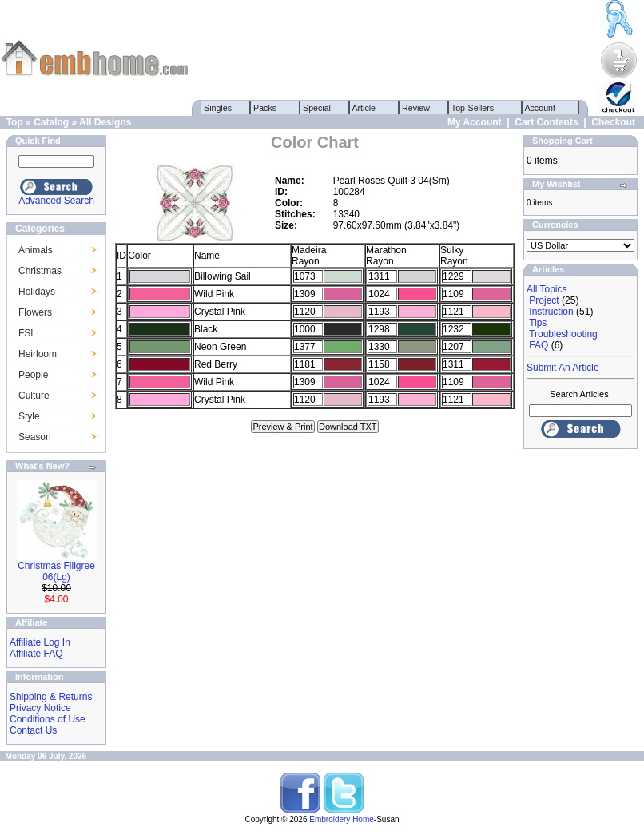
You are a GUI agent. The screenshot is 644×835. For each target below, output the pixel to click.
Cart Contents (546, 122)
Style (29, 416)
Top (15, 122)
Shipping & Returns (51, 697)
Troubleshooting (563, 334)
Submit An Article (563, 368)
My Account (475, 122)
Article (364, 108)
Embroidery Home (342, 819)
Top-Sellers (473, 108)
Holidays (37, 292)
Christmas (40, 271)
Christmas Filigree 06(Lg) (56, 571)
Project (544, 300)
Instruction (551, 312)
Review (416, 108)
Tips (538, 323)
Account (540, 108)
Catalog (51, 122)
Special (317, 108)
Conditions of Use (48, 719)
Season (35, 437)
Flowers (35, 312)
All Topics (547, 289)
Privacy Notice (40, 708)
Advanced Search (56, 201)
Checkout (613, 122)
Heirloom (38, 354)
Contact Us (33, 730)
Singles (218, 108)
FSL (27, 333)
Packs (265, 108)
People (33, 375)
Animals (36, 250)
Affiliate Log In (40, 642)
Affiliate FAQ (36, 654)
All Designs (105, 122)
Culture (34, 396)
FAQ (539, 345)
